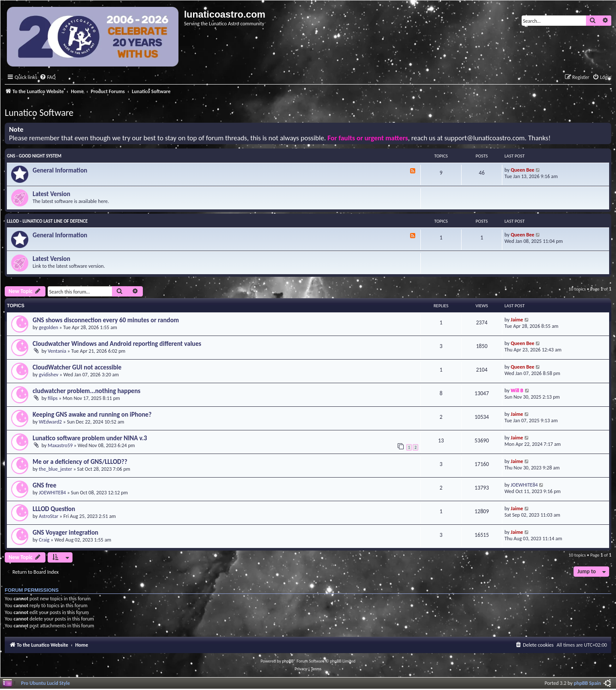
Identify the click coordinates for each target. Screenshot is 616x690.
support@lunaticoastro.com (485, 138)
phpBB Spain (587, 683)
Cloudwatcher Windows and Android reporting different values (117, 344)
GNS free (44, 485)
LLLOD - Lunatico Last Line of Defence (47, 221)
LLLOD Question (54, 509)
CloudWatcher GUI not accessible (77, 367)
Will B (517, 390)
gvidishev (49, 374)
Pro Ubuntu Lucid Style (45, 683)
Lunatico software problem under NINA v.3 (90, 438)
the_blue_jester (56, 469)
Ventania (57, 351)
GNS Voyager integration (65, 533)
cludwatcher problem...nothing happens (86, 391)
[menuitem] (48, 77)
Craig (44, 540)
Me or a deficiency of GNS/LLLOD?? (80, 462)
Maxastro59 (60, 445)
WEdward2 (51, 422)
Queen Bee (523, 170)
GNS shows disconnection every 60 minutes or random (106, 320)
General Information (60, 170)
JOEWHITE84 (53, 492)
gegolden (49, 327)
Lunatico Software (39, 113)
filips (53, 398)
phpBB (288, 661)
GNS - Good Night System (34, 156)
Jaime (517, 319)
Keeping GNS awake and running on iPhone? (92, 415)
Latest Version (51, 194)
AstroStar (49, 516)
